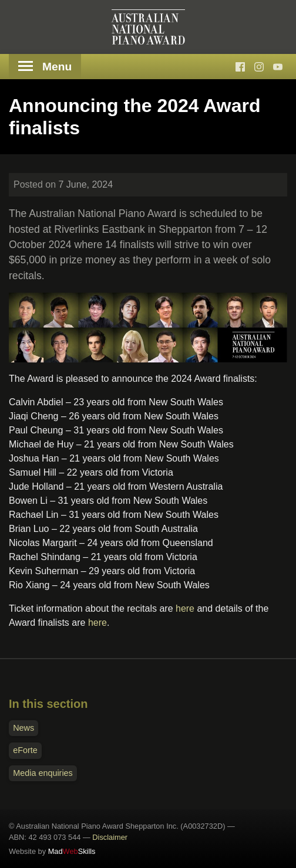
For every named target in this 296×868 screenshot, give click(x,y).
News (23, 728)
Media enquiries (43, 773)
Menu (45, 67)
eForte (25, 750)
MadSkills (72, 851)
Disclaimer (110, 837)
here (185, 608)
